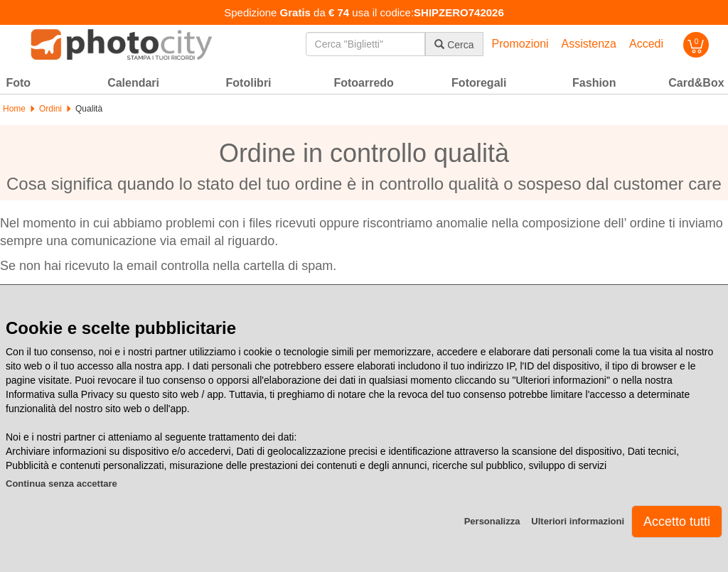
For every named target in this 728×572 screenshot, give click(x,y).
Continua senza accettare (61, 484)
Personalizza (492, 521)
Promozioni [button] (520, 44)
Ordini (50, 109)
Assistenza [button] (589, 44)
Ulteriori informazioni (578, 521)
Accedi (646, 44)
